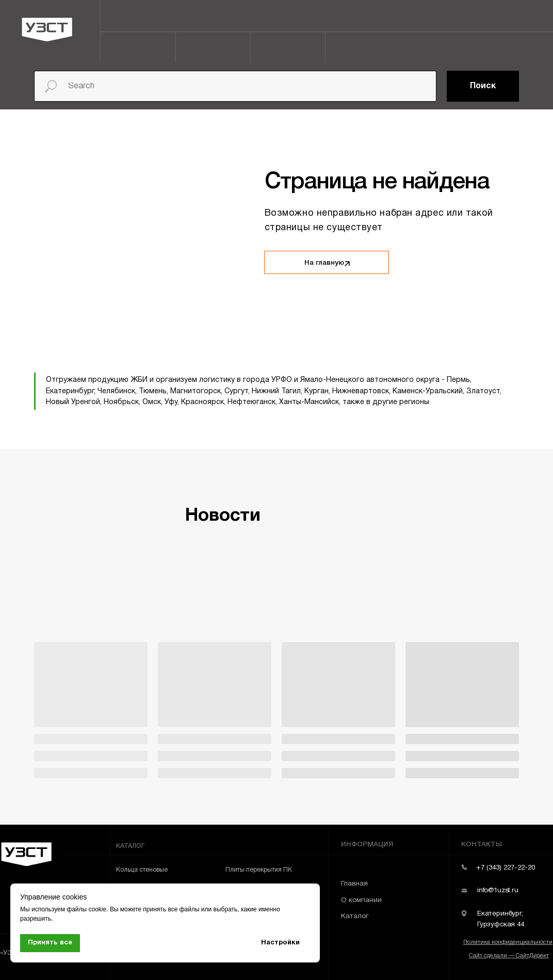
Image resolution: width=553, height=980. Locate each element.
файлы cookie (86, 909)
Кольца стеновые (142, 870)
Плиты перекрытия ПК (259, 870)
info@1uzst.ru (498, 890)
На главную (324, 263)
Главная (354, 884)
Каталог (355, 916)
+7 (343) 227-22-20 (506, 868)
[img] (347, 264)
